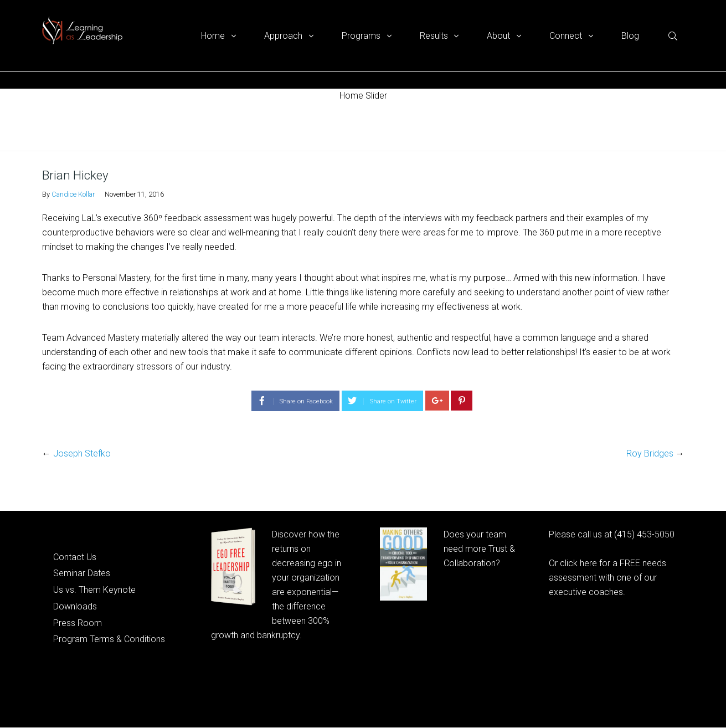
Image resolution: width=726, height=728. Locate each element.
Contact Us (75, 557)
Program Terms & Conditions (109, 639)
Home (53, 127)
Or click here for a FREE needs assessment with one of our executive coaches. (607, 578)
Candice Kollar (73, 194)
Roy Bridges (650, 453)
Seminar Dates (82, 573)
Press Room (78, 623)
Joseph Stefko (82, 453)
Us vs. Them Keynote (94, 590)
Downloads (75, 606)
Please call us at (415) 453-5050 (612, 534)
